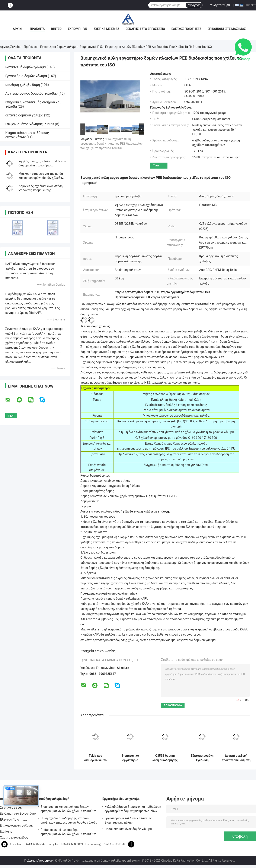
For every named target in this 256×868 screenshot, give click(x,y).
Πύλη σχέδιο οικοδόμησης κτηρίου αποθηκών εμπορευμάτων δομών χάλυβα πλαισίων (69, 821)
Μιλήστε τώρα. (220, 5)
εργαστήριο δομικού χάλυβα (196, 640)
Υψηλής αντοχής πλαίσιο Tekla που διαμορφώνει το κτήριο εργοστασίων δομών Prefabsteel (42, 165)
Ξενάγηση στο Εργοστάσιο (145, 29)
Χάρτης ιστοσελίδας (14, 837)
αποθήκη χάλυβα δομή (23, 85)
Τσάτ (156, 165)
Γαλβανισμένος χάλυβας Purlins (30, 124)
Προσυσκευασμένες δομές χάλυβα (128, 829)
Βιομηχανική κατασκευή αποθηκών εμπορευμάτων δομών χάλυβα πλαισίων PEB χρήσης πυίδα (68, 809)
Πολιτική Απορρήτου (39, 861)
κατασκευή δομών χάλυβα (26, 67)
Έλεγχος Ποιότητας (186, 29)
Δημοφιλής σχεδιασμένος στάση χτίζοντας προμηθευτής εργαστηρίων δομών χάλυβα (41, 190)
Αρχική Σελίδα (10, 47)
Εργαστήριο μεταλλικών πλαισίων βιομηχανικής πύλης (128, 820)
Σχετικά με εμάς (106, 29)
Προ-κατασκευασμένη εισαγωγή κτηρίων (109, 593)
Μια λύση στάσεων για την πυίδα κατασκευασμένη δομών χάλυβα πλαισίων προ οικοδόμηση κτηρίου (42, 178)
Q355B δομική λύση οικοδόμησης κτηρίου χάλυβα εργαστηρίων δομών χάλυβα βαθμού (165, 758)
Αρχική (18, 29)
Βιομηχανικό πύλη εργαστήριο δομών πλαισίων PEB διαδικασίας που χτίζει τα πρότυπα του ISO (111, 144)
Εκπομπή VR (78, 29)
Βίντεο (56, 29)
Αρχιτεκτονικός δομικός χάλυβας (31, 93)
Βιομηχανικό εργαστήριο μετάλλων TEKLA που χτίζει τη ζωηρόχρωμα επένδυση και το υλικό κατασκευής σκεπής (130, 758)
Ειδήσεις (6, 831)
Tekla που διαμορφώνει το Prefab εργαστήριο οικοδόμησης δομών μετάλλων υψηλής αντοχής (96, 758)
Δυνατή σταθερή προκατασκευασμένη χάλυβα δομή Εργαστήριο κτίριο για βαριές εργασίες (236, 758)
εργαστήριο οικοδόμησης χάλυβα (115, 640)
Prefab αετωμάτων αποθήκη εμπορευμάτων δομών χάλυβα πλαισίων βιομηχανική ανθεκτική (68, 833)
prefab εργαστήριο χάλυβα (158, 640)
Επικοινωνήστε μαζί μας (227, 29)
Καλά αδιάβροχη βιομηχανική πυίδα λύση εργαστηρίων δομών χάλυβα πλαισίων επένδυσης (133, 809)
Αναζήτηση (194, 5)
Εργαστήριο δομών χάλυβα (58, 47)
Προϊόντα (37, 29)
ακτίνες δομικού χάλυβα (24, 115)
